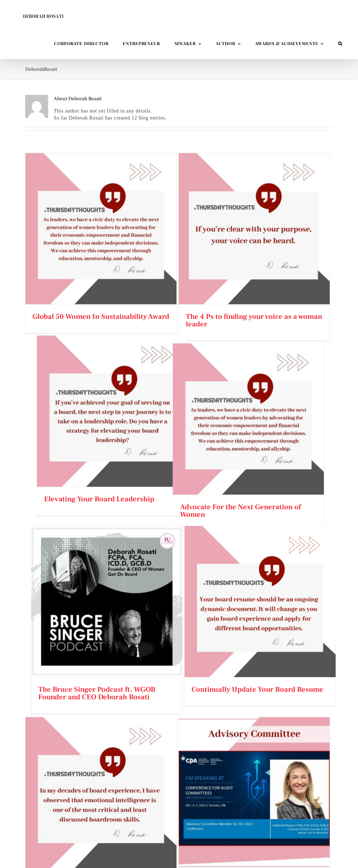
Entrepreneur (68, 817)
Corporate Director (68, 830)
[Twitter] (285, 827)
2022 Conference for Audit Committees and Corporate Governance (203, 625)
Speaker (68, 791)
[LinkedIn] (295, 827)
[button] (340, 44)
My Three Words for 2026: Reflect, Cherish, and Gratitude (179, 814)
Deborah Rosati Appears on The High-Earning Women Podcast (179, 795)
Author (68, 804)
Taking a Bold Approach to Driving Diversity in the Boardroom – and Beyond (179, 834)
